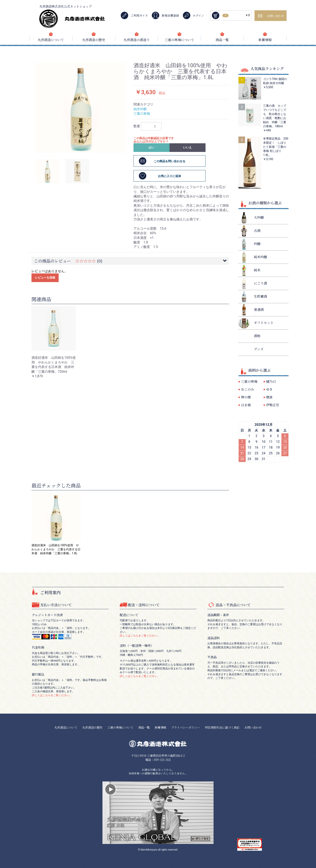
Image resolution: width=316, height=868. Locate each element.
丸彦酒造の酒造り (137, 40)
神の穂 (246, 397)
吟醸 (257, 244)
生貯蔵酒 (260, 296)
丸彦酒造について (51, 40)
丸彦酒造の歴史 (94, 40)
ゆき (269, 389)
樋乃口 (271, 381)
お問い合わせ (253, 727)
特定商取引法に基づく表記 (222, 727)
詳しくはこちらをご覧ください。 (52, 695)
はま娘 (246, 405)
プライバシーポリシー (186, 727)
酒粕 (257, 336)
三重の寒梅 (142, 114)
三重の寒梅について (179, 40)
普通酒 (259, 310)
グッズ (259, 349)
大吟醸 (259, 217)
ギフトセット (264, 323)
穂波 (269, 397)
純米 (257, 270)
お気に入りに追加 (170, 176)
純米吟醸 (140, 109)
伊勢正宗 (273, 405)
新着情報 (265, 40)
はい (151, 147)
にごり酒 (260, 283)
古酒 (257, 231)
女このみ (247, 389)
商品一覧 (222, 40)
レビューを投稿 (45, 278)
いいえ (187, 147)
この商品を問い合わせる (170, 161)
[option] (81, 108)
